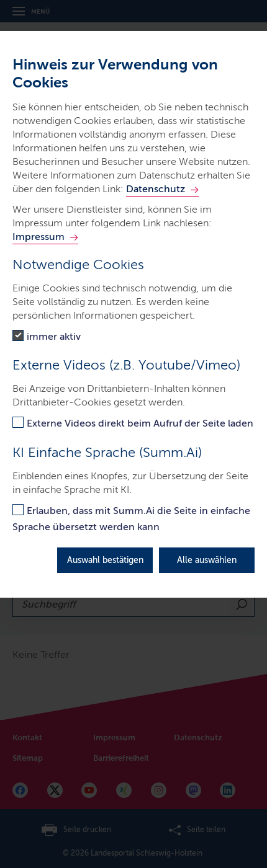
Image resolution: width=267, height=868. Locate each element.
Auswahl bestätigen (105, 560)
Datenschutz (156, 189)
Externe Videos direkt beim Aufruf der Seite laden (140, 423)
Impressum (38, 237)
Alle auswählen (207, 560)
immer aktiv (54, 336)
